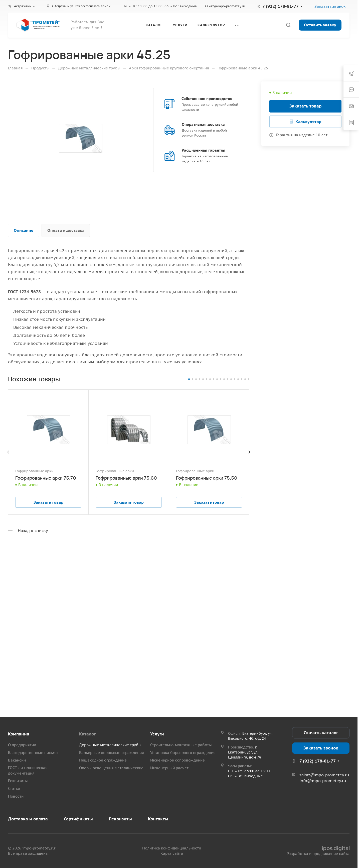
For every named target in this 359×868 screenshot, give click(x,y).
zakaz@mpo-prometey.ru (225, 6)
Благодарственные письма (33, 753)
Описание (24, 230)
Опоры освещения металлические (111, 768)
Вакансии (17, 760)
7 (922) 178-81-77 (281, 6)
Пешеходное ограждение (103, 760)
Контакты (158, 819)
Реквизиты (18, 781)
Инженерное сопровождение (177, 760)
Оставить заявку (320, 25)
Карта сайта (172, 853)
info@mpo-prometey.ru (323, 781)
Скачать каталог (321, 733)
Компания (19, 734)
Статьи (14, 788)
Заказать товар (306, 106)
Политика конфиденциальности (172, 848)
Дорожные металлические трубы (110, 745)
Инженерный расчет (169, 768)
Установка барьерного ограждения (183, 753)
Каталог (87, 734)
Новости (16, 796)
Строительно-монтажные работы (181, 745)
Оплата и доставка (66, 230)
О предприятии (22, 745)
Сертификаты (78, 819)
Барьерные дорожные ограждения (112, 753)
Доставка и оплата (28, 819)
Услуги (157, 734)
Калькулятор (308, 122)
